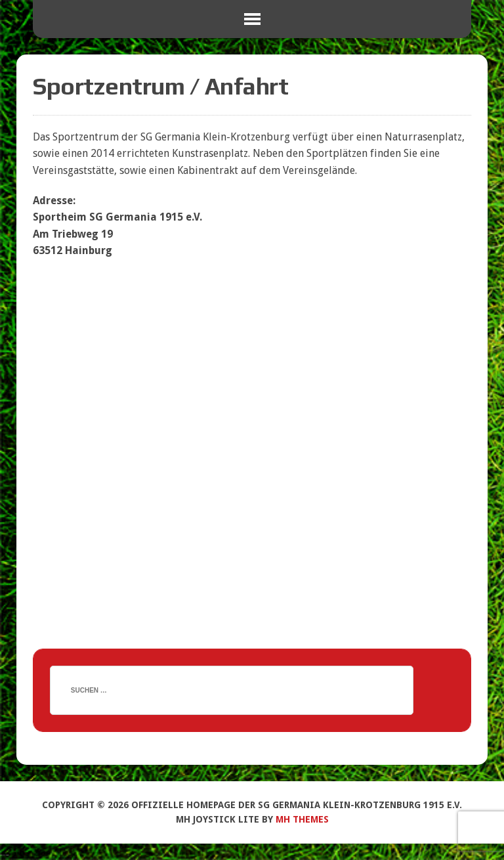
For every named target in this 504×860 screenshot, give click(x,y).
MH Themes (302, 819)
